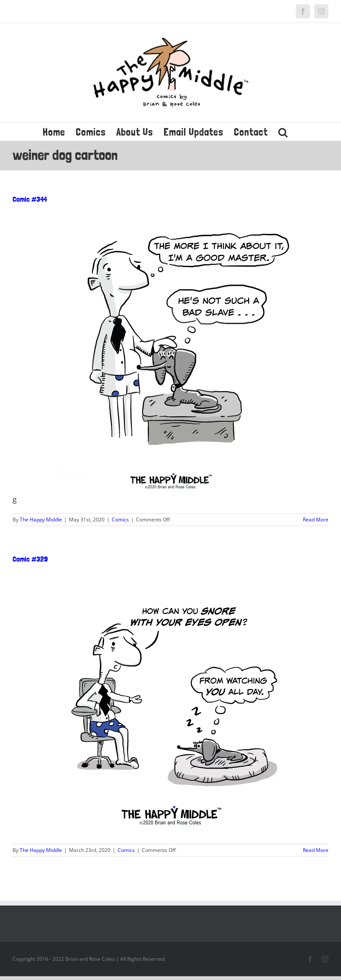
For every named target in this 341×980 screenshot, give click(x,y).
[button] (283, 132)
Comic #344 (30, 199)
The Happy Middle (41, 520)
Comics (120, 520)
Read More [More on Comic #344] (316, 520)
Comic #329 (30, 559)
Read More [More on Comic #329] (316, 850)
